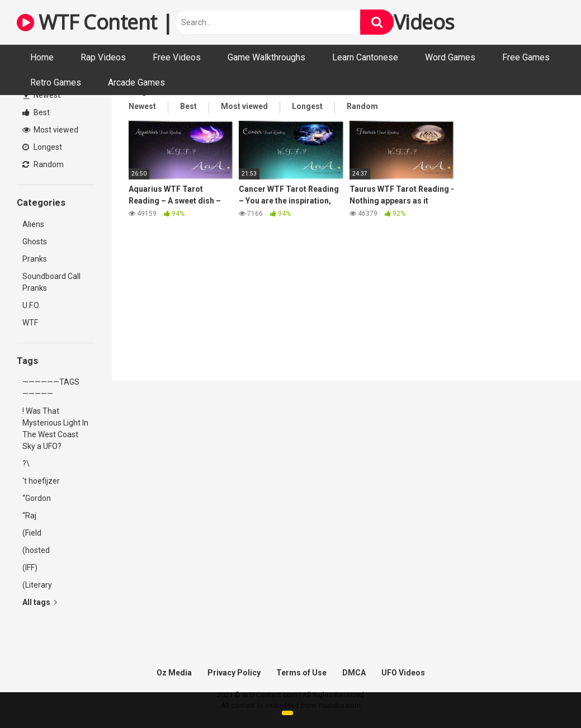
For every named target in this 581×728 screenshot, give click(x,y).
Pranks (35, 259)
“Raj (29, 516)
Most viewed (50, 130)
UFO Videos (403, 673)
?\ (26, 464)
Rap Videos (103, 57)
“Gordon (37, 498)
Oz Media (174, 673)
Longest (42, 147)
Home (42, 57)
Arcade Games (136, 82)
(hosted (36, 550)
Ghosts (35, 242)
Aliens (33, 224)
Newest (42, 95)
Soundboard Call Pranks (51, 282)
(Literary (37, 585)
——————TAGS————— (51, 388)
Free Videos (177, 57)
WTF (30, 323)
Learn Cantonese (365, 57)
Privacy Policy (234, 673)
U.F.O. (31, 305)
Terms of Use (301, 673)
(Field (32, 533)
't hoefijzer (41, 481)
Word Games (450, 57)
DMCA (354, 673)
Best (36, 112)
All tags (40, 602)
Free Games (526, 57)
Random (43, 164)
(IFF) (30, 568)
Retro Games (56, 82)
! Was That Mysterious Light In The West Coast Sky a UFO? (55, 429)
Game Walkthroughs (266, 57)
